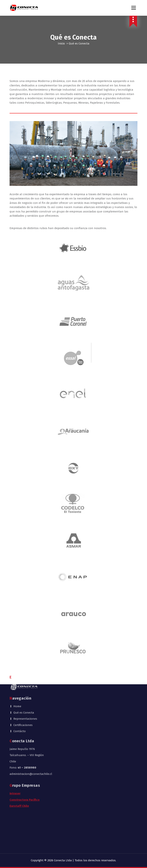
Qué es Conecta (24, 674)
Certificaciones (23, 687)
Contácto (20, 693)
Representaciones (25, 680)
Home (17, 668)
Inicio (61, 43)
